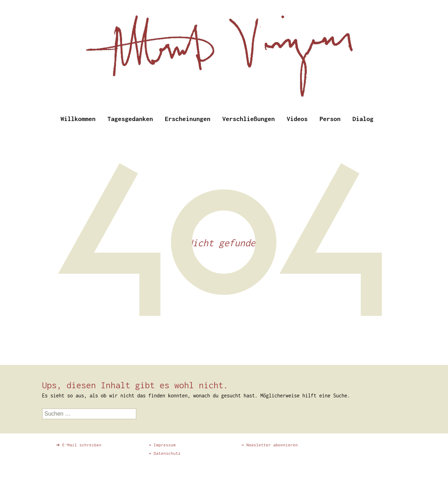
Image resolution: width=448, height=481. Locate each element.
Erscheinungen (188, 119)
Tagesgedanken (130, 119)
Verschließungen (248, 119)
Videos (297, 119)
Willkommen (78, 119)
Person (330, 119)
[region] (224, 52)
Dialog (363, 119)
